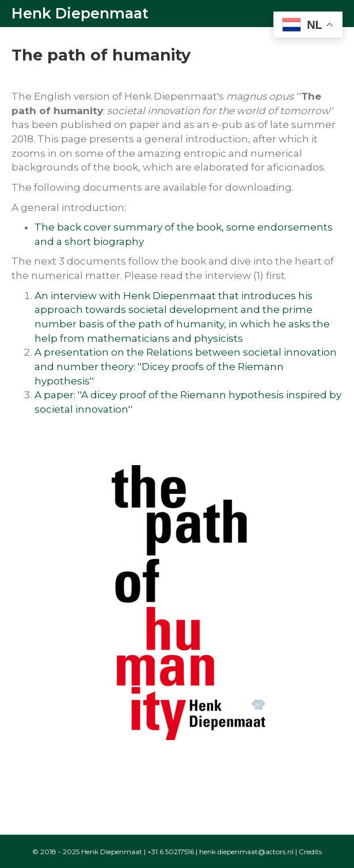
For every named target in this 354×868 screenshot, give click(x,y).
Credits (310, 852)
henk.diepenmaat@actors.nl (246, 852)
